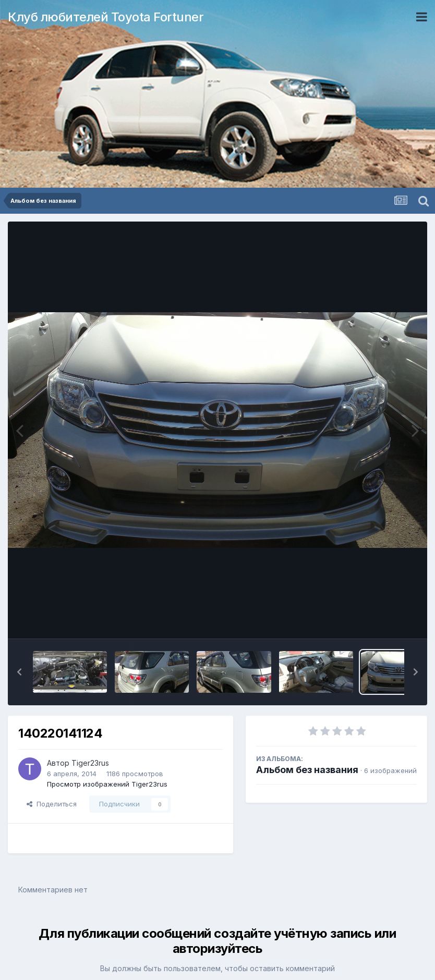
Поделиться (52, 804)
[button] (19, 672)
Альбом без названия (307, 770)
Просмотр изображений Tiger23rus (107, 784)
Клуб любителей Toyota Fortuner (106, 17)
